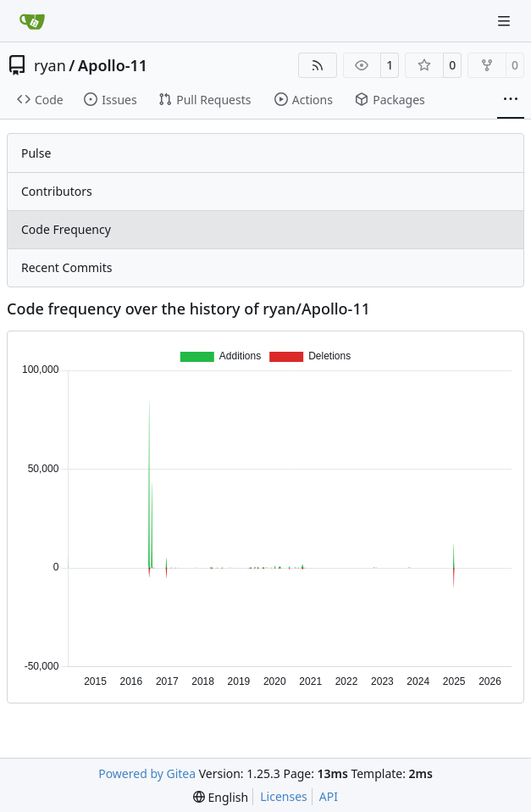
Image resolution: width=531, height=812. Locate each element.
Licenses (284, 796)
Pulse (36, 153)
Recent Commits (66, 267)
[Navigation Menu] (506, 21)
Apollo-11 (113, 65)
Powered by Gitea (147, 773)
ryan (50, 65)
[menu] (221, 797)
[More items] (511, 100)
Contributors (57, 191)
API (329, 796)
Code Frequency (66, 229)
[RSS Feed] (318, 65)
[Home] (32, 21)
